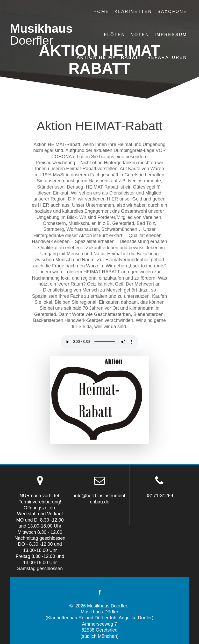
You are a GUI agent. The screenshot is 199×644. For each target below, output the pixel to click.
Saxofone (172, 11)
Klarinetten (133, 11)
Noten (140, 34)
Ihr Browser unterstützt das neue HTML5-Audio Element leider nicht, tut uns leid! (99, 342)
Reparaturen (167, 57)
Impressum (171, 34)
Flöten (115, 34)
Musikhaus (41, 35)
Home (101, 11)
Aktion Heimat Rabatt (109, 57)
